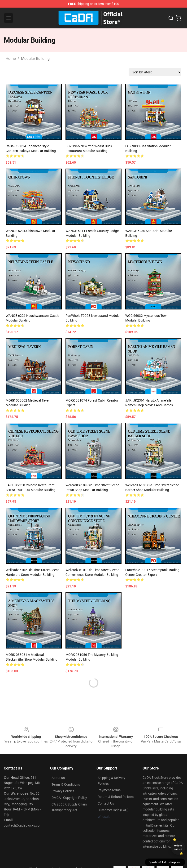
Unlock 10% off (178, 848)
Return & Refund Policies (116, 797)
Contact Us (106, 803)
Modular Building (35, 59)
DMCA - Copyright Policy (69, 798)
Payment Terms (109, 790)
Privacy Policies (63, 791)
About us (58, 778)
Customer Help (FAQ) (113, 810)
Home (11, 59)
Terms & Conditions (66, 784)
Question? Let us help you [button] (165, 862)
